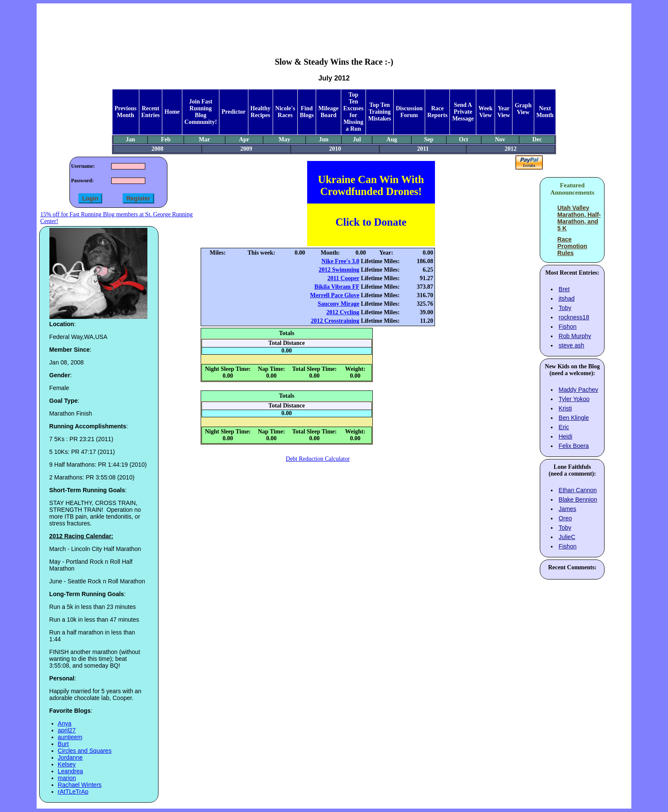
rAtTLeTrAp (73, 792)
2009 (246, 149)
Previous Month (126, 112)
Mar (204, 139)
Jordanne (70, 757)
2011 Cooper (344, 278)
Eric (564, 427)
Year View (504, 112)
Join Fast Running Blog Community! (201, 112)
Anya (65, 723)
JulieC (567, 537)
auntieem (70, 737)
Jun (324, 139)
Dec (537, 139)
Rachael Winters (80, 785)
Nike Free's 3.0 (341, 261)
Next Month (545, 112)
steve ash (571, 345)
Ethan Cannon (578, 490)
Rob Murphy (575, 336)
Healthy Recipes (261, 112)
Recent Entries (151, 112)
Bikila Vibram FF (337, 287)
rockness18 (574, 317)
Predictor (234, 112)
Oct (464, 139)
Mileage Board (328, 112)
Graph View (523, 109)
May (284, 139)
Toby (565, 308)
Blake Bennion (578, 499)
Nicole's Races (285, 112)
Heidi (565, 436)
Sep (429, 139)
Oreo (565, 518)
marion (67, 778)
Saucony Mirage (339, 304)
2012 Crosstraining (335, 321)
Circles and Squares (85, 751)
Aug (392, 139)
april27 (67, 730)
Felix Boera (574, 446)
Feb (166, 139)
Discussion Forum (409, 112)
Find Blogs (307, 112)
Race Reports (437, 112)
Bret (564, 289)
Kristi (565, 408)
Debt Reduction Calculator (318, 459)
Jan (130, 139)
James (567, 509)
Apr (244, 139)
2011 (423, 149)
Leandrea (71, 771)
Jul (357, 139)
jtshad (566, 298)
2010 (335, 149)
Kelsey (67, 764)
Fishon (567, 327)
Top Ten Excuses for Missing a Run (353, 112)
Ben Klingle (574, 418)
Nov (500, 139)
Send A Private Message (463, 112)
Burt (63, 744)
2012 (511, 149)
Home (172, 112)
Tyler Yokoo (574, 399)
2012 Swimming (339, 270)
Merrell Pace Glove (335, 295)
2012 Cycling (343, 312)
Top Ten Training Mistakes (380, 112)
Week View (485, 112)
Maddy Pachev (578, 390)
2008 (157, 149)
